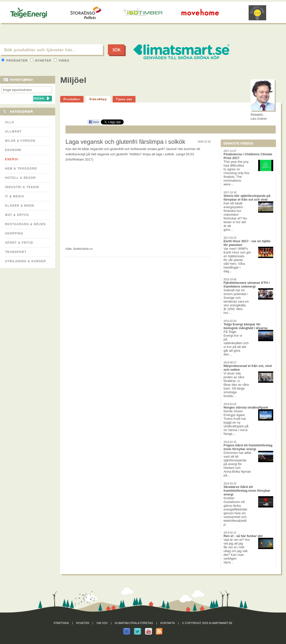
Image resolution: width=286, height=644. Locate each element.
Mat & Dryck (17, 215)
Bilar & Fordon (20, 141)
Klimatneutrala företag (134, 623)
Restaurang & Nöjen (25, 224)
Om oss (102, 623)
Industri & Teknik (22, 187)
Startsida (61, 623)
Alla (10, 122)
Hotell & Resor (20, 178)
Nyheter (41, 61)
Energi (12, 159)
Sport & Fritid (19, 243)
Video (62, 61)
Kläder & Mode (20, 206)
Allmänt (13, 132)
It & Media (15, 196)
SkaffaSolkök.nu (83, 249)
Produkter (15, 61)
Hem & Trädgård (21, 169)
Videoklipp (98, 99)
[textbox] (51, 50)
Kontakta (168, 623)
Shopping (14, 233)
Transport (16, 252)
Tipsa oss (124, 99)
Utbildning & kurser (25, 261)
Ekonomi (13, 150)
